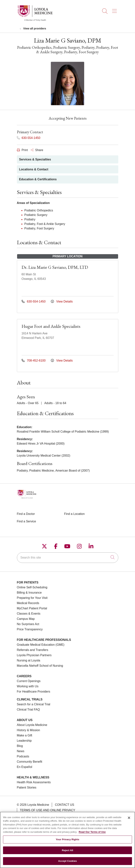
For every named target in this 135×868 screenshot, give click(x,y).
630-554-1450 (29, 138)
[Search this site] (68, 558)
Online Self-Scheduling (32, 587)
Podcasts (23, 756)
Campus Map (26, 619)
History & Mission (29, 730)
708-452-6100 (34, 361)
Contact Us (64, 805)
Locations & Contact (34, 169)
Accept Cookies (67, 863)
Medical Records (28, 603)
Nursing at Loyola (29, 660)
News (21, 751)
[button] (115, 10)
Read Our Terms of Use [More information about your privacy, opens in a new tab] (92, 834)
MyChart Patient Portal (32, 608)
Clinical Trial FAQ (28, 710)
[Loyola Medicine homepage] (35, 21)
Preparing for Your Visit (32, 598)
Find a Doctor (26, 514)
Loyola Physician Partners (34, 655)
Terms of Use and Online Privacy (48, 810)
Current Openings (29, 681)
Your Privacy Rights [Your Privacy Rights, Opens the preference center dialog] (67, 842)
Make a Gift (25, 735)
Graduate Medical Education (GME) (41, 645)
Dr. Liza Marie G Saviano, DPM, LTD (55, 267)
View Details (62, 301)
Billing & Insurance (29, 593)
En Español (25, 767)
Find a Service (26, 521)
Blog (20, 746)
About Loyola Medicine (32, 725)
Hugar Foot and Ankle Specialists (51, 326)
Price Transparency (30, 629)
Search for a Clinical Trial (34, 704)
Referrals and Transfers (33, 650)
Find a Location (74, 514)
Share (37, 150)
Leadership (24, 741)
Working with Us (28, 686)
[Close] (129, 820)
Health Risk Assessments (34, 782)
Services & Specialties (35, 159)
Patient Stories (27, 787)
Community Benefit (30, 762)
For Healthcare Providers (34, 692)
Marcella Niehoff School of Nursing (40, 666)
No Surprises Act (28, 624)
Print (22, 150)
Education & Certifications (38, 179)
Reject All (67, 853)
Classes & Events (29, 614)
